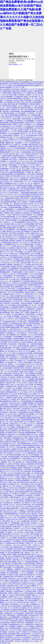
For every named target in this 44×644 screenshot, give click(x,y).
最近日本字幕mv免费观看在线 (34, 340)
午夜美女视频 (16, 119)
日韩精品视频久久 (8, 495)
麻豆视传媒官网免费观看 (9, 202)
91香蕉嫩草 (23, 512)
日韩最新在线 (8, 613)
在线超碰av (31, 230)
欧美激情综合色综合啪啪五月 (24, 296)
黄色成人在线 (19, 565)
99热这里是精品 (20, 595)
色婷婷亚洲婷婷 (26, 259)
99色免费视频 (24, 180)
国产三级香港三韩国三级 (34, 178)
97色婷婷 (18, 479)
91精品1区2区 (14, 423)
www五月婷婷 (5, 250)
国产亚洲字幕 (25, 457)
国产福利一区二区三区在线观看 (11, 473)
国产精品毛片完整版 (36, 132)
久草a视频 (24, 145)
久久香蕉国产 (7, 390)
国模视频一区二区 (32, 326)
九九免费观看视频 (21, 209)
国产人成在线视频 (36, 492)
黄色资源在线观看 (14, 457)
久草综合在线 (35, 318)
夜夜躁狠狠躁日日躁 (32, 621)
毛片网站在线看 (30, 265)
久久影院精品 (37, 100)
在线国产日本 (15, 110)
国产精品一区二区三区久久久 (25, 117)
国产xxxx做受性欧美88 (13, 582)
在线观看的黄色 (22, 466)
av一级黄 (22, 571)
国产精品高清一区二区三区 (18, 255)
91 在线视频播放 (29, 121)
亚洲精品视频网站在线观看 (11, 475)
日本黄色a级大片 (26, 634)
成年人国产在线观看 (33, 534)
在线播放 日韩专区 (17, 449)
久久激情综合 (9, 440)
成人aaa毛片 (18, 436)
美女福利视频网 (22, 230)
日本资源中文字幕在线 (33, 506)
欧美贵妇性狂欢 (34, 615)
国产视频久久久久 (21, 361)
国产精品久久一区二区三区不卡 (27, 228)
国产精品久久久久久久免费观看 (15, 418)
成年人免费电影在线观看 (13, 628)
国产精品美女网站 (6, 534)
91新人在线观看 (22, 187)
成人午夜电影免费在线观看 (11, 298)
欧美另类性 (27, 257)
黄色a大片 (6, 488)
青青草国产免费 (19, 368)
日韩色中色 (23, 514)
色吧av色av (28, 530)
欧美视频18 (9, 338)
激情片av (40, 558)
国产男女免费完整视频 (8, 217)
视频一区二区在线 (8, 595)
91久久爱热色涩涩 (31, 338)
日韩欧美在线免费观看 (22, 481)
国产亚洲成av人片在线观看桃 (30, 327)
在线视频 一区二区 (37, 377)
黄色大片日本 (10, 385)
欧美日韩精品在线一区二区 (15, 396)
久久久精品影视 (12, 161)
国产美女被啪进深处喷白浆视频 (22, 185)
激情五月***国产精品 (29, 584)
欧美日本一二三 (36, 602)
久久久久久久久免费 (7, 163)
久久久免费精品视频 (34, 115)
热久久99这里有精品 (15, 606)
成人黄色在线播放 (28, 241)
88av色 (39, 466)
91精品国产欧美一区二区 (13, 383)
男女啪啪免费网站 (38, 401)
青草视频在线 (7, 490)
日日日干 (13, 505)
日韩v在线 (21, 433)
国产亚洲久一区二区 (19, 534)
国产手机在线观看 (6, 567)
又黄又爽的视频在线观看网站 (27, 220)
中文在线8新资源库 (30, 547)
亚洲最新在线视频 (28, 403)
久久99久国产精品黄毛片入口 (32, 460)
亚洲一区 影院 (38, 449)
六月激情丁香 (29, 172)
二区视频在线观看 (17, 272)
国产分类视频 (29, 438)
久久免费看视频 (12, 147)
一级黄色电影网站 (7, 156)
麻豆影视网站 (31, 414)
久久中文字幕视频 (22, 217)
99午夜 (37, 396)
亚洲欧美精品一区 (18, 527)
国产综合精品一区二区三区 (13, 453)
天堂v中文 (18, 641)
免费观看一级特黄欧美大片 (15, 265)
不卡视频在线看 (12, 359)
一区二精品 (13, 130)
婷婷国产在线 (24, 159)
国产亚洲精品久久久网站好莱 (30, 231)
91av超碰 (3, 239)
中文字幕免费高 (31, 211)
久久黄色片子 (25, 316)
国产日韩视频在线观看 (28, 189)
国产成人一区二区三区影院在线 (17, 410)
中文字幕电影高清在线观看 (13, 206)
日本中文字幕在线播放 (25, 362)
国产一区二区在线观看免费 (15, 261)
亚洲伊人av (6, 274)
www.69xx (17, 536)
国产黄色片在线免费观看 (13, 416)
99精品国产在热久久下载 (15, 586)
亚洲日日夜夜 (36, 350)
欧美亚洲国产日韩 (13, 270)
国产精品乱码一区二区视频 (9, 493)
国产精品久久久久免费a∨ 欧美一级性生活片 (15, 399)
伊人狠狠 (40, 433)
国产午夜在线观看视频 (22, 311)
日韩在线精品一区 (14, 165)
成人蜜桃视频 (19, 285)
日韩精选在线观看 (32, 462)
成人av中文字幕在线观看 (22, 194)
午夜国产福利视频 (11, 220)
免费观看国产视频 (35, 519)
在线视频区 (19, 143)
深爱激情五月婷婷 (27, 91)
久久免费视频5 (24, 167)
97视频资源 (9, 398)
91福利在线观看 (26, 119)
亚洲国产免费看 (12, 554)
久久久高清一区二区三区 (27, 423)
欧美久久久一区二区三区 (29, 134)
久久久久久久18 (26, 529)
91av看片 (27, 525)
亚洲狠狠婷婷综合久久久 (16, 625)
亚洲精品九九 (21, 626)
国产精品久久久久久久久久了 (29, 429)
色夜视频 (8, 636)
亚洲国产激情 (7, 93)
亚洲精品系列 (29, 613)
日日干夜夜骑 (10, 525)
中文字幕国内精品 (18, 567)
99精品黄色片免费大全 (17, 621)
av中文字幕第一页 (6, 204)
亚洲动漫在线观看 (18, 340)
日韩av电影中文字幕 (27, 484)
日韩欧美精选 (11, 615)
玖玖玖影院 (12, 377)
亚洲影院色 (4, 134)
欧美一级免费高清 (20, 414)
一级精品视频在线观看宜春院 (29, 193)
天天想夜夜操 (17, 541)
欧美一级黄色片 (33, 514)
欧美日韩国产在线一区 (17, 250)
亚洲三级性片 (17, 409)
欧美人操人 (38, 637)
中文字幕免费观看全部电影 (28, 558)
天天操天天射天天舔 (12, 519)
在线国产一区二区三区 (33, 95)
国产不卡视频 (29, 246)
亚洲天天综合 (13, 530)
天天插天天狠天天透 (33, 148)
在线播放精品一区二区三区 (34, 623)
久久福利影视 (28, 486)
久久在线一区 (32, 355)
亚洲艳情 (34, 451)
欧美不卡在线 (24, 519)
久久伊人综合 (15, 263)
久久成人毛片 (32, 466)
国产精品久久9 (27, 641)
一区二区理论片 (19, 532)
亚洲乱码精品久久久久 (30, 458)
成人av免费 (34, 311)
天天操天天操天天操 (29, 436)
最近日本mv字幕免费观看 (34, 102)
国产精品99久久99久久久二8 (16, 211)
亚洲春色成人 (14, 357)
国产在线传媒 (34, 516)
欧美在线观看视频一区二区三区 (27, 305)
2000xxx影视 (25, 516)
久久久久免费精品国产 (29, 453)
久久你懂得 (4, 300)
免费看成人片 (19, 569)
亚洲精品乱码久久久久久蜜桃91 (33, 266)
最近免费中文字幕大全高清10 (10, 342)
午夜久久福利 (13, 482)
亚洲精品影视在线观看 (17, 123)
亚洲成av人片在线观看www (21, 283)
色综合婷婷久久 (29, 337)
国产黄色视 (39, 390)
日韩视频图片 (21, 366)
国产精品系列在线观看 (7, 451)
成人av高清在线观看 (31, 601)
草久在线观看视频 (13, 573)
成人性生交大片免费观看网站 (25, 128)
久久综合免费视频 (14, 134)
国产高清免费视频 (22, 104)
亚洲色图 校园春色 (16, 445)
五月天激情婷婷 (38, 392)
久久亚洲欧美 (29, 440)
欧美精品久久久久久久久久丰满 (29, 364)
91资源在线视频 (28, 593)
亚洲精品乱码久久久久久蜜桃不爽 (23, 93)
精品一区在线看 (12, 158)
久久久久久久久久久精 (11, 499)
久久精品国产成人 (11, 362)
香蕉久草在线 (14, 180)
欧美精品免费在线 (17, 469)
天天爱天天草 (32, 405)
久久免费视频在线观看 (17, 307)
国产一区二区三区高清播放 (15, 501)
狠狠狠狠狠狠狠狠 (31, 433)
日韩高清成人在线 (7, 589)
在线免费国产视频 (14, 634)
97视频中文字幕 (19, 440)
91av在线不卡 (5, 196)
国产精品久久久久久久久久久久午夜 (25, 589)
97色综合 (17, 529)
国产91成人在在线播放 (28, 298)
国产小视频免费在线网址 (20, 636)
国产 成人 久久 (5, 246)
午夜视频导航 (4, 180)
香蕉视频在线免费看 (24, 554)
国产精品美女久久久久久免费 (25, 200)
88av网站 (11, 311)
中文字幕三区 (36, 597)
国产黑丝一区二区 (13, 510)
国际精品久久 (33, 159)
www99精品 (16, 348)
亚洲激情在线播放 (32, 490)
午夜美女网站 (15, 303)
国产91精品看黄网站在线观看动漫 (16, 115)
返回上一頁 (18, 64)
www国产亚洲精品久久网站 (29, 342)
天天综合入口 (7, 222)
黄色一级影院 (15, 313)
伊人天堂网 (10, 296)
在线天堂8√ (12, 632)
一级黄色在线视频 (30, 375)
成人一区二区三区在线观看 (9, 372)
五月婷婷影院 (25, 617)
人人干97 (3, 569)
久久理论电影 (36, 468)
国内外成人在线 (38, 565)
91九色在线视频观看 (19, 222)
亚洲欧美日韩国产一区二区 (18, 497)
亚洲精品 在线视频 (16, 241)
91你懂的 (36, 303)
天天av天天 (17, 637)
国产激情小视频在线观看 (33, 302)
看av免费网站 (34, 407)
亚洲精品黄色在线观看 (13, 198)
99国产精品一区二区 (19, 560)
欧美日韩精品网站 (26, 268)
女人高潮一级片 (15, 279)
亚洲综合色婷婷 (13, 429)
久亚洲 (27, 233)
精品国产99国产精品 (18, 623)
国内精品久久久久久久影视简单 (13, 126)
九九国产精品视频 (21, 447)
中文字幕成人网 (22, 355)
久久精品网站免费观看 (23, 289)
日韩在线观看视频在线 (29, 370)
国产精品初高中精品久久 (26, 108)
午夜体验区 (9, 591)
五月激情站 (18, 163)
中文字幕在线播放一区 (21, 276)
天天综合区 (28, 565)
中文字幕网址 (24, 612)
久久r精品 (40, 370)
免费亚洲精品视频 (13, 571)
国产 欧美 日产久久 (19, 506)
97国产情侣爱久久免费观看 (18, 405)
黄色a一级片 (28, 392)
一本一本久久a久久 (37, 588)
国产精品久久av (13, 351)
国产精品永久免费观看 (20, 540)
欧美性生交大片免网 (37, 154)
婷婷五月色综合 (30, 123)
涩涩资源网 (10, 425)
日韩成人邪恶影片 (21, 477)
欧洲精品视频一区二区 (28, 279)
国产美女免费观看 (14, 553)
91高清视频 (6, 375)
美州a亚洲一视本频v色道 (33, 368)
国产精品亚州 (7, 564)
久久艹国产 (35, 553)
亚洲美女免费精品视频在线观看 (10, 327)
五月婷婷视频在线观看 (16, 257)
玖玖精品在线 (13, 344)
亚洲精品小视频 (15, 420)
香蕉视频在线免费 (31, 501)
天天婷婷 (7, 176)
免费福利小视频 (9, 213)
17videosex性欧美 (6, 551)
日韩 (21, 270)
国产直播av (24, 580)
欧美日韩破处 (17, 381)
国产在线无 (37, 606)
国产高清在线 (17, 584)
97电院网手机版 (11, 543)
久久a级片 (7, 314)
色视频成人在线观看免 (22, 213)
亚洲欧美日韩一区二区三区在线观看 (15, 278)
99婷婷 (14, 390)
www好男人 (15, 512)
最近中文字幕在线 (22, 632)
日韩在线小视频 (9, 224)
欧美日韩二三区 (34, 540)
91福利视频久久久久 (32, 156)
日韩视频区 (16, 316)
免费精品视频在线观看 (34, 418)
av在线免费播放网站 (34, 320)
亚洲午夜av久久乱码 (19, 215)
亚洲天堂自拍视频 (33, 239)
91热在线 (23, 348)
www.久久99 (14, 196)
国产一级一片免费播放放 (27, 309)
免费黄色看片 (4, 405)
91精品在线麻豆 (8, 135)
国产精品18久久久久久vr (29, 582)
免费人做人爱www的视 (25, 147)
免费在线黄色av (23, 158)
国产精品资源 (37, 362)
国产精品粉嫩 (39, 161)
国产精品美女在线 (24, 482)
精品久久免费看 (23, 202)
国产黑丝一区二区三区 (28, 165)
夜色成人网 (33, 158)
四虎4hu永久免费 (32, 222)
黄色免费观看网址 (38, 471)
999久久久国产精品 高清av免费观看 (14, 191)
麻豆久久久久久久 (16, 294)
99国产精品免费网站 (11, 562)
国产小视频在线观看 (31, 285)
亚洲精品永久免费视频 (35, 187)
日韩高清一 (9, 545)
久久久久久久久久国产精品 (34, 567)
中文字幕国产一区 (24, 493)
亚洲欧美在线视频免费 (23, 588)
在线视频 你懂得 (11, 355)
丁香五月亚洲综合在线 (7, 128)
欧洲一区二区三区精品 (23, 154)
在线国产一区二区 (20, 135)
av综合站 (3, 99)
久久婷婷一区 (19, 224)
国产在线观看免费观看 (35, 278)
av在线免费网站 (8, 276)
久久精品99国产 (34, 217)
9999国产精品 (32, 361)
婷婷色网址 (8, 438)
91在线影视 (34, 242)
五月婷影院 (34, 481)
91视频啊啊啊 (36, 237)
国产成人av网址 (8, 235)
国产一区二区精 (8, 421)
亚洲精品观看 (30, 571)
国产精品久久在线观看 (13, 259)
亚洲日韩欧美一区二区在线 (9, 394)
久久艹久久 (28, 182)
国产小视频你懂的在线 (32, 250)
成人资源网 (10, 239)
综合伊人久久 (35, 617)
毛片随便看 (27, 597)
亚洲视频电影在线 (11, 392)
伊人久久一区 (36, 525)
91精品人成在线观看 (27, 464)
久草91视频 (4, 625)
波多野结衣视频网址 (29, 551)
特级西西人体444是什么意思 (16, 102)
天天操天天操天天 (33, 333)
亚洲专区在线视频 (19, 226)
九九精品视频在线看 (16, 324)
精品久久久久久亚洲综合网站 (14, 182)
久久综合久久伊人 (18, 302)
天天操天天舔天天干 (30, 272)
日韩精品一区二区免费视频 (24, 425)
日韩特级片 (22, 95)
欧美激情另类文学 (19, 156)
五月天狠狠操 (11, 427)
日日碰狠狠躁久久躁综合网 (24, 495)
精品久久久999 (30, 527)
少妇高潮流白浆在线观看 (31, 469)
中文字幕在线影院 (24, 359)
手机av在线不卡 (28, 388)
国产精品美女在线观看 (10, 106)
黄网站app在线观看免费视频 (14, 290)
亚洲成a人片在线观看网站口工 (12, 458)
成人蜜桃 (40, 111)
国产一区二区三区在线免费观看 (14, 292)
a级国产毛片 (34, 346)
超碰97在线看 (18, 398)
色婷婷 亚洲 (6, 512)
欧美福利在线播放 (28, 630)
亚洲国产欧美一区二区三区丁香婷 (11, 630)
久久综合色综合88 (13, 193)
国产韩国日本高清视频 (17, 233)
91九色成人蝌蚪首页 (18, 314)
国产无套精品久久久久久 (10, 237)
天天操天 (5, 154)
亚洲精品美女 (5, 379)
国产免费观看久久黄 (13, 335)
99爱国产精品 (16, 442)
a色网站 (34, 529)
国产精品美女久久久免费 (23, 577)
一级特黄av (16, 204)
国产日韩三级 (15, 379)
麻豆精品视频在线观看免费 (9, 407)
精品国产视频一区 (32, 595)
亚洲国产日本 (4, 279)
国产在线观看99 (9, 481)
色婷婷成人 (6, 111)
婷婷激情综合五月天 (29, 170)
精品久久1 (29, 191)
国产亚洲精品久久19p (8, 200)
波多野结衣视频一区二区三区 (30, 263)
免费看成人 (10, 569)
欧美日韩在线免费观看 (22, 451)
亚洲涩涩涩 (13, 412)
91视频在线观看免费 (18, 610)
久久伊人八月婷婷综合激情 (32, 143)
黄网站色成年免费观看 (35, 477)
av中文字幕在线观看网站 (23, 139)
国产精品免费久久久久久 (29, 475)
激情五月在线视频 (35, 412)
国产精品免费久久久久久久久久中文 (22, 176)
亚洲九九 (25, 383)
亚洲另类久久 (27, 639)
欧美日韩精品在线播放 (22, 492)
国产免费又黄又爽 (11, 433)
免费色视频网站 (27, 606)
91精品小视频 (29, 532)
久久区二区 (24, 379)
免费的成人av (7, 486)
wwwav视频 (29, 556)
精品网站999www (25, 237)
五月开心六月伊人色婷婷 (15, 599)
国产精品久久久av (10, 350)
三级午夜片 (24, 545)
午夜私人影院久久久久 (14, 460)
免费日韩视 (12, 104)
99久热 (13, 274)
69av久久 (11, 479)
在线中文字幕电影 (14, 464)
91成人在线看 (29, 385)
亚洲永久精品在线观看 (34, 549)
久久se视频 (27, 126)
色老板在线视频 (19, 338)
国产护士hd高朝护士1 (26, 124)
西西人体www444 (15, 403)
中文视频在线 (39, 200)
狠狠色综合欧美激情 (37, 359)
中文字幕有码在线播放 (7, 113)
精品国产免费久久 (31, 292)
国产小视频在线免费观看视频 (15, 172)
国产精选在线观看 (20, 549)
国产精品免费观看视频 (29, 541)
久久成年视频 (24, 357)
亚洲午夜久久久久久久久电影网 (18, 578)
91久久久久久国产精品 (8, 289)
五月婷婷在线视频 (29, 564)
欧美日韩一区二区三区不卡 (21, 242)
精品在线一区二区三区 (20, 218)
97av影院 (3, 588)
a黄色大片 (38, 172)
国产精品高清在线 (32, 135)
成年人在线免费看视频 (32, 290)
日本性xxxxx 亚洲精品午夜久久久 (33, 628)
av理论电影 (26, 99)
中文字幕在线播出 (34, 636)
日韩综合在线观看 (27, 303)
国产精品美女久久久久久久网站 (20, 604)
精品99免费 (8, 374)
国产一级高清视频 (20, 517)
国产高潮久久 (14, 159)
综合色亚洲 (26, 409)
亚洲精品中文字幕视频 (24, 377)
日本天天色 (4, 364)
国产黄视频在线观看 (24, 444)
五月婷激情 (37, 495)
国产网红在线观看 (25, 431)
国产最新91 (4, 189)
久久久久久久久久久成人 (26, 161)
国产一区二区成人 (11, 346)
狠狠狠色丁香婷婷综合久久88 (9, 434)
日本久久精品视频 (37, 126)
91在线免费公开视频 (13, 248)
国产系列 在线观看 (25, 499)
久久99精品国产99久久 (33, 226)
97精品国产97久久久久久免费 (30, 536)
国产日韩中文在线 (13, 612)
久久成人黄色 (19, 385)
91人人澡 (21, 392)
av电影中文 (37, 183)
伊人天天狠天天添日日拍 (22, 602)
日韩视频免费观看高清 (11, 514)
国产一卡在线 (33, 545)
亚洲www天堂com (10, 187)
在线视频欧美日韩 (10, 244)
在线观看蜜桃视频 (27, 420)
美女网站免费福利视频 (14, 99)
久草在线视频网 (17, 337)
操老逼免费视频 (30, 224)
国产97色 (10, 536)
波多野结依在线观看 (31, 141)
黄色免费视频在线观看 (29, 111)
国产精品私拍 (19, 121)
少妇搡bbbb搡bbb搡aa (15, 207)
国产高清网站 (10, 641)
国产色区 (12, 154)
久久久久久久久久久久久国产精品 (16, 320)
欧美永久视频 (26, 473)
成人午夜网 (33, 632)
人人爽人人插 (32, 348)
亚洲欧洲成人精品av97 (24, 427)
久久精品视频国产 (20, 326)
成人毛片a (7, 119)
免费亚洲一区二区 (36, 586)
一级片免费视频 (13, 167)
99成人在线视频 (12, 108)
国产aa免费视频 (11, 626)
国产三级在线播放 (34, 410)
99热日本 (11, 318)
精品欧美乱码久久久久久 (30, 416)
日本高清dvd (5, 403)
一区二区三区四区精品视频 (20, 132)
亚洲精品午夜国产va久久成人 (29, 434)
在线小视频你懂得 (17, 287)
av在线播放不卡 (39, 287)
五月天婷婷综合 (22, 333)
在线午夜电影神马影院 (22, 318)
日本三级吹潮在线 (8, 285)
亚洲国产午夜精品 (24, 130)
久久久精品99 (28, 252)
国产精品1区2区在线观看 (36, 255)
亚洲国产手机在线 (17, 266)
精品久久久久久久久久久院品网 (15, 178)
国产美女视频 (19, 525)
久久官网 (13, 246)
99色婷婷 (6, 423)
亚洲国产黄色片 (31, 314)
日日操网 (39, 121)
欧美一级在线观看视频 (24, 152)
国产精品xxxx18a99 (27, 204)
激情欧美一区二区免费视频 (35, 215)
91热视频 (31, 379)
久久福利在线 (8, 100)
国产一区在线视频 (17, 252)
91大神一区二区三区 (26, 183)
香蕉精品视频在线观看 (24, 350)
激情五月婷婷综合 (29, 270)
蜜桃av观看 (16, 91)
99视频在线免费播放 (32, 562)
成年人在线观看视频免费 (30, 381)
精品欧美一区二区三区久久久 (31, 206)
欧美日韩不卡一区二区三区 (29, 89)
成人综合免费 (34, 578)
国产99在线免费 (26, 471)
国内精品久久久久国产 (7, 361)
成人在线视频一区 (27, 637)
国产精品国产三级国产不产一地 (27, 543)
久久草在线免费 (20, 113)
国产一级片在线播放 (27, 110)
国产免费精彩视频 (20, 174)
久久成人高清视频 (8, 139)
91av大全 (17, 545)
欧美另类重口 (25, 198)
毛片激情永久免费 (13, 575)
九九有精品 (4, 104)
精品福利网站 (11, 466)
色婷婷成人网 (29, 396)
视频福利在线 (10, 143)
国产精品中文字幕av (37, 194)
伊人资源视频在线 (10, 230)
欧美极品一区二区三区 (31, 207)
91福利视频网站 (23, 412)
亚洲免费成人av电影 (34, 447)
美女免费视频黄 (35, 213)
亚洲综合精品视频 (24, 346)
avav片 (41, 326)
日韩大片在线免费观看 (15, 300)
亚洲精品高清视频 (25, 196)
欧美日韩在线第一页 (20, 235)
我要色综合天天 (27, 479)
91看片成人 (34, 130)
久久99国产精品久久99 (30, 294)
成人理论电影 (28, 398)
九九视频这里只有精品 (21, 97)
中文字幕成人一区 (32, 113)
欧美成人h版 (11, 588)
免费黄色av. (18, 503)
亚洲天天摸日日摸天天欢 (16, 331)
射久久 (16, 183)
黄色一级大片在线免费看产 (19, 488)
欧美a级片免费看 (38, 398)
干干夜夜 (27, 586)
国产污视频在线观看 (17, 375)
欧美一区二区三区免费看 (27, 351)
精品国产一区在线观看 (27, 510)
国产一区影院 (25, 313)
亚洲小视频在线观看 (16, 547)
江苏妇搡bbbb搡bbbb (37, 198)
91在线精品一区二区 (26, 608)
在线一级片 (12, 462)
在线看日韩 (7, 442)
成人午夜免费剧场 (21, 239)
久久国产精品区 (9, 492)
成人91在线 (16, 231)
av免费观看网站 (9, 209)
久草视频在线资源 (32, 517)
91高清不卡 (36, 444)
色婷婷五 (15, 124)
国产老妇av (34, 482)
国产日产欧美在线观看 (29, 163)
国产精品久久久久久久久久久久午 (13, 141)
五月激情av (9, 532)
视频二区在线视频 (26, 100)
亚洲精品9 (24, 335)
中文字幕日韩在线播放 (17, 601)
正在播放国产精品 (11, 386)
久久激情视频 (7, 337)
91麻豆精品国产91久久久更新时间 (24, 421)
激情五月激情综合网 (25, 468)
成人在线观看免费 (32, 150)
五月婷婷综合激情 (31, 591)
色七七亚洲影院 (17, 388)
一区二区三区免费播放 (27, 573)
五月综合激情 (31, 174)
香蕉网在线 (4, 479)
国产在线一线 (33, 488)
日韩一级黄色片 (17, 486)
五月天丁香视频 (35, 254)
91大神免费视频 (19, 613)
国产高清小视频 (12, 95)
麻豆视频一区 (20, 462)
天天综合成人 (28, 449)
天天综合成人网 (17, 374)
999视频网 (6, 294)
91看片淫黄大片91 (16, 329)
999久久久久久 (28, 287)
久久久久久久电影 (8, 254)
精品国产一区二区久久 (31, 300)
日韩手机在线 (25, 508)
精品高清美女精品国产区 (27, 575)
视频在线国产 (15, 508)
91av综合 (39, 298)
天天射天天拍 (37, 634)
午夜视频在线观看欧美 (36, 202)
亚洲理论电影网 (16, 639)
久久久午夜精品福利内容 (30, 329)
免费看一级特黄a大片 (15, 593)
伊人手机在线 (10, 565)
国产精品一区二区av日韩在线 (16, 137)
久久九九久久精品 (14, 516)
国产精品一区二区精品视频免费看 (32, 248)
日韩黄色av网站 (17, 564)
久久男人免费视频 (29, 374)
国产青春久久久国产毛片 (33, 331)
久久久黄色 (8, 388)
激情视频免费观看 (34, 322)
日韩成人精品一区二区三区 (26, 390)
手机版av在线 (23, 372)
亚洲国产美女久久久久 (15, 597)
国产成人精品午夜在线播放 (32, 324)
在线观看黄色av (19, 591)
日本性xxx (4, 257)
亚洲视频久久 (11, 333)
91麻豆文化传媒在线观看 (12, 580)
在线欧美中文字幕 (31, 307)
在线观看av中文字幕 (12, 558)
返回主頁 (12, 64)
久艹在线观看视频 (14, 523)
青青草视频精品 (15, 111)
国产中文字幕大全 (13, 309)
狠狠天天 (41, 405)
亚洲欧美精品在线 (14, 189)
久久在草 (21, 530)
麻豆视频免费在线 (6, 401)
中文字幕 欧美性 (22, 322)
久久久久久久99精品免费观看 (16, 148)
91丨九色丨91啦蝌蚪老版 (22, 521)
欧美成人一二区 (13, 364)
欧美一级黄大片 (26, 553)
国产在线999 (15, 89)
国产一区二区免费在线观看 (25, 244)
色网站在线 (9, 529)
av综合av (16, 100)
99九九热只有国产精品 (24, 505)
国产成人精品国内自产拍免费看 (22, 353)
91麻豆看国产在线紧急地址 (32, 599)
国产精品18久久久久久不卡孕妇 (15, 150)
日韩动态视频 (39, 403)
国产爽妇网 (18, 370)
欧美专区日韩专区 (6, 560)
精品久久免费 (33, 383)
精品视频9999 (8, 183)
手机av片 (10, 226)
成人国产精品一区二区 (36, 97)
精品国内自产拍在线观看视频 (27, 538)
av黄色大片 (20, 246)
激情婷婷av (15, 431)
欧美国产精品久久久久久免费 (27, 394)
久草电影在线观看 (22, 274)
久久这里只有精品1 (36, 399)
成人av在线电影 (5, 89)
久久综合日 (33, 276)
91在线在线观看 (8, 368)
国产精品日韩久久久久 (32, 261)
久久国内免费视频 (15, 170)
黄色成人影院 (25, 523)
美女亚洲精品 (31, 626)
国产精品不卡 (35, 521)
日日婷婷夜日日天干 (13, 484)
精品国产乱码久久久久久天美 (27, 386)
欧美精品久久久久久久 (10, 444)
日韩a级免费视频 (26, 401)
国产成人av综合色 (33, 209)
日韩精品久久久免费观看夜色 (10, 268)
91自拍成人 (38, 244)
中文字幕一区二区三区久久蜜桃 (20, 169)
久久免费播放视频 (14, 617)
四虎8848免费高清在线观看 (31, 445)
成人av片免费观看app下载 (17, 556)
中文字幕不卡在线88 (18, 490)
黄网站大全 (16, 401)
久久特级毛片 (39, 532)
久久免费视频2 (9, 121)
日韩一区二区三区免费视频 (31, 455)
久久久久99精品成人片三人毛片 (28, 106)
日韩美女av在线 (23, 407)
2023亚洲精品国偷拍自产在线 (32, 281)
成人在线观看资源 (15, 281)
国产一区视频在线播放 (22, 254)
